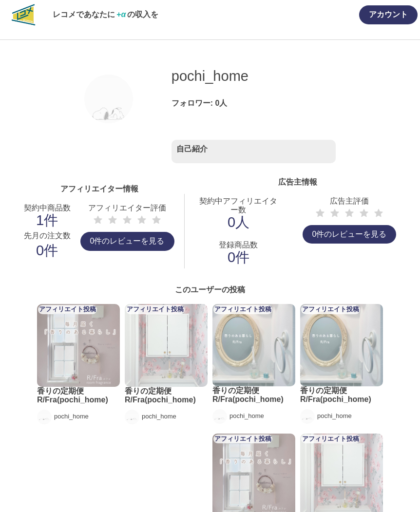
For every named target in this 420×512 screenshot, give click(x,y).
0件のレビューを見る (127, 241)
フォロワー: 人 (200, 103)
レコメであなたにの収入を (105, 14)
